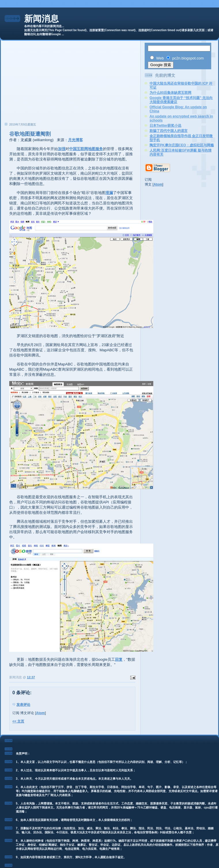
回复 (119, 659)
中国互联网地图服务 (86, 149)
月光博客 (75, 140)
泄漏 (109, 193)
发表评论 (23, 705)
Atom (40, 713)
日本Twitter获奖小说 (165, 126)
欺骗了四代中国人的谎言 (169, 131)
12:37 (31, 677)
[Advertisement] (71, 83)
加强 (62, 149)
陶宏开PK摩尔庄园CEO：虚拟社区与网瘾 (182, 145)
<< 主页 (18, 721)
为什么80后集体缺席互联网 (170, 93)
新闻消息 (41, 19)
